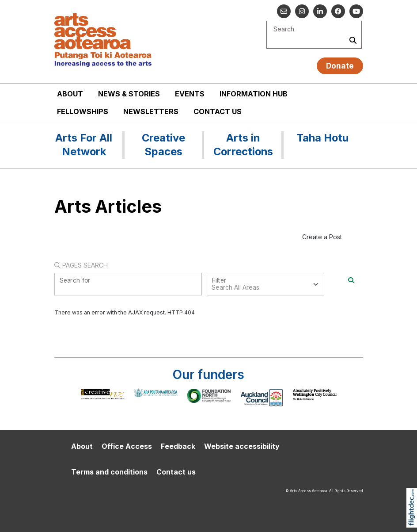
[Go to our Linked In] (320, 11)
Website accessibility (242, 446)
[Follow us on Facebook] (338, 11)
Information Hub (254, 94)
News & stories (129, 94)
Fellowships (83, 111)
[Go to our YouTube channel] (356, 11)
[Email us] (284, 11)
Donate (340, 66)
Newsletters (151, 111)
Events (190, 94)
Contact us (218, 111)
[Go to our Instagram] (302, 11)
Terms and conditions (109, 472)
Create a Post (322, 237)
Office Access (127, 446)
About (70, 94)
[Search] (351, 280)
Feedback (178, 446)
